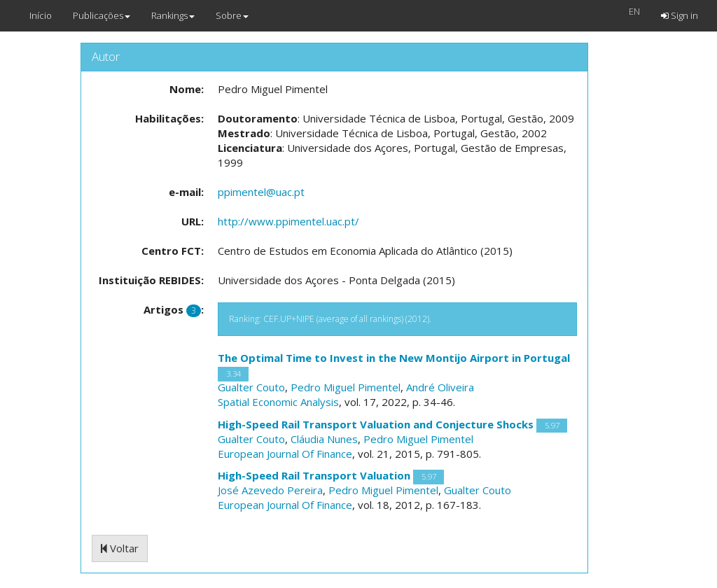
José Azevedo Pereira (270, 490)
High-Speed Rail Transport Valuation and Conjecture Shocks (376, 424)
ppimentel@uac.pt (261, 192)
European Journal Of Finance (285, 454)
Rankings (173, 15)
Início (41, 15)
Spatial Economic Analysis (278, 402)
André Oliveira (440, 387)
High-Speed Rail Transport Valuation (314, 475)
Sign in (680, 15)
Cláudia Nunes (324, 439)
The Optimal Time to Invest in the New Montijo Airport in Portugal (394, 358)
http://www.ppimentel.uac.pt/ (288, 221)
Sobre (232, 15)
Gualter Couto (251, 387)
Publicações (102, 15)
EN (634, 11)
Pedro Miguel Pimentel (346, 387)
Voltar (120, 548)
